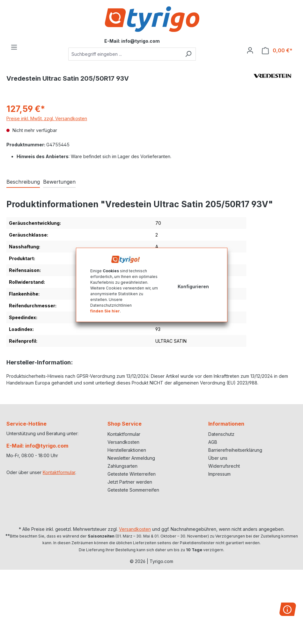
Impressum (219, 474)
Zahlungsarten (122, 466)
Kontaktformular (59, 472)
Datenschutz (221, 434)
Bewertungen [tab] (59, 182)
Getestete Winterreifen (132, 474)
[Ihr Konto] (250, 50)
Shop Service (125, 424)
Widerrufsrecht (224, 466)
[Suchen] (188, 54)
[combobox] (125, 54)
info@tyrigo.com (140, 41)
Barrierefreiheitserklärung (235, 450)
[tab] (23, 182)
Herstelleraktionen (127, 450)
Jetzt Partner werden (130, 482)
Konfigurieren (193, 286)
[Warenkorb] (277, 51)
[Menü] (14, 47)
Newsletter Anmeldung (131, 458)
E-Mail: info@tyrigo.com (37, 446)
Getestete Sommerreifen (133, 490)
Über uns (218, 458)
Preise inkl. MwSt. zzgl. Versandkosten (47, 118)
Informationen (226, 424)
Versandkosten (123, 442)
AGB (213, 442)
